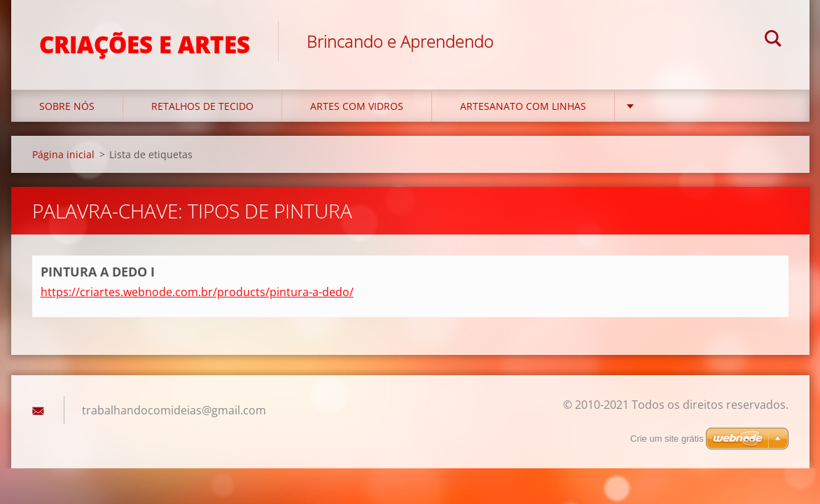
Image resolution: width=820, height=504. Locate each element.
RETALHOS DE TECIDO (202, 106)
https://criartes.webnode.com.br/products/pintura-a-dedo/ (197, 292)
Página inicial (63, 154)
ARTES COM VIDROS (357, 106)
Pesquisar (773, 41)
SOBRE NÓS (67, 106)
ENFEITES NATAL (681, 106)
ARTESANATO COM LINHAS (523, 106)
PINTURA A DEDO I (98, 272)
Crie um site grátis (667, 439)
